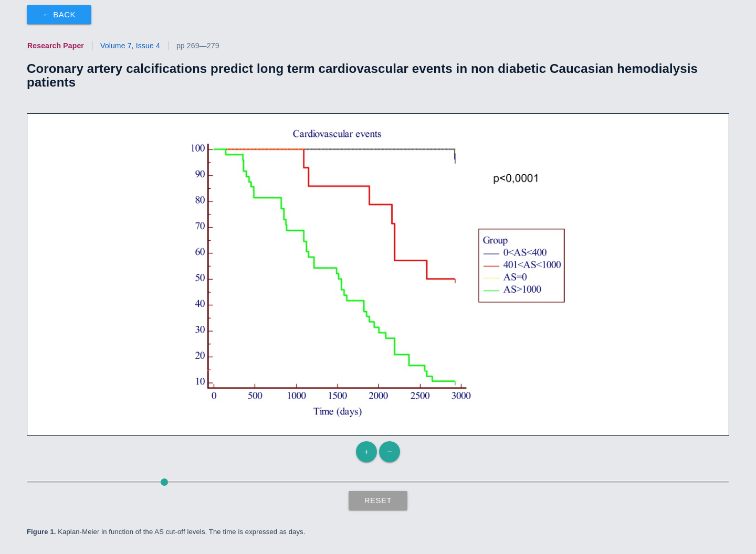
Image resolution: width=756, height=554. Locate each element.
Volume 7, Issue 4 (130, 46)
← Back (59, 14)
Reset (378, 500)
